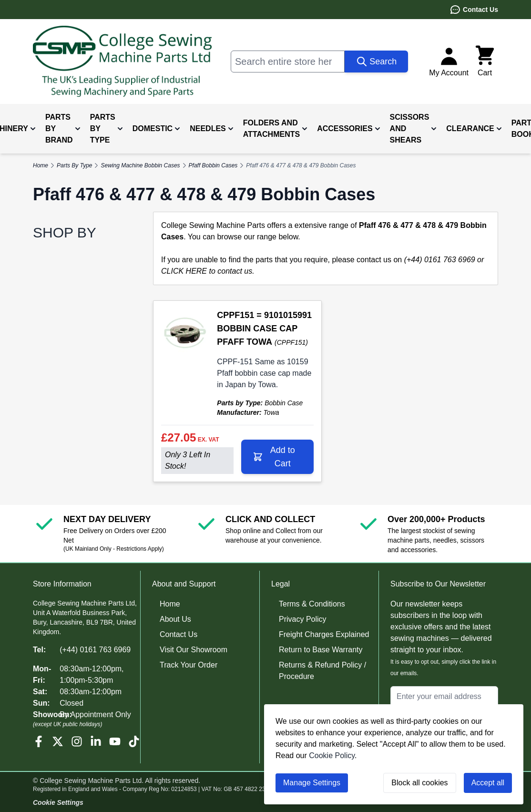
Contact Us (474, 10)
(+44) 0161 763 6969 (95, 650)
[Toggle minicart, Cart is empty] (485, 62)
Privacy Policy (303, 619)
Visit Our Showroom (194, 650)
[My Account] (449, 62)
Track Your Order (189, 665)
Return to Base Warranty (321, 650)
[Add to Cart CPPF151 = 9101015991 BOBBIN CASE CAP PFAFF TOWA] (277, 457)
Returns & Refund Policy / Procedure (322, 671)
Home (170, 604)
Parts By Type (74, 165)
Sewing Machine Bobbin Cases (140, 165)
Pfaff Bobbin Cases (213, 165)
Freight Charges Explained (324, 634)
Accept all (488, 783)
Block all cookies (419, 783)
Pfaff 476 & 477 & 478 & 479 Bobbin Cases (301, 165)
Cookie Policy (332, 755)
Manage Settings (312, 783)
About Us (175, 619)
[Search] (376, 62)
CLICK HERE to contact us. (208, 271)
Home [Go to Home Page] (41, 165)
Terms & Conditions (312, 604)
